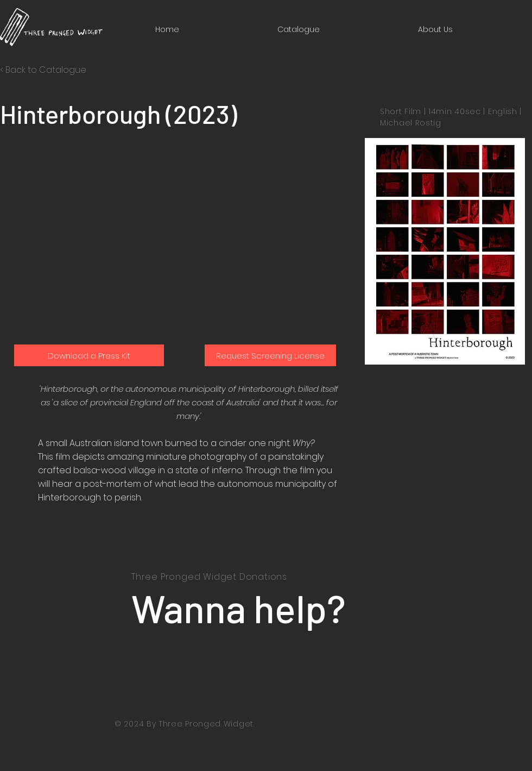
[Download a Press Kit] (89, 355)
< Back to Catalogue (43, 70)
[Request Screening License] (270, 355)
